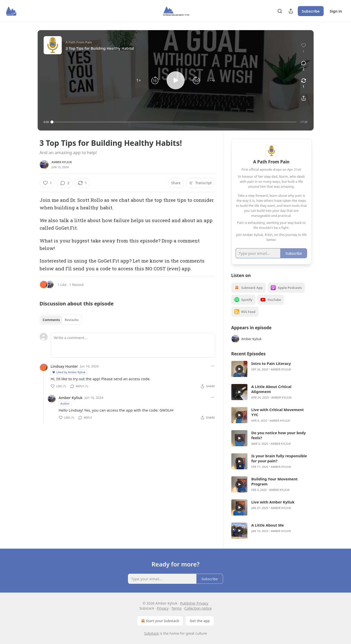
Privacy (163, 608)
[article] (271, 369)
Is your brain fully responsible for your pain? (279, 458)
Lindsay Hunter (64, 366)
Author (65, 403)
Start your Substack (160, 621)
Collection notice (198, 608)
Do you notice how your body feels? (279, 435)
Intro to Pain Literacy (271, 363)
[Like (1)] (47, 183)
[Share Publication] (291, 11)
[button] (138, 80)
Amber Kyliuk (62, 162)
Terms (176, 608)
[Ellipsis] (213, 366)
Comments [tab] (51, 320)
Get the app (200, 621)
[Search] (280, 11)
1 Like (62, 285)
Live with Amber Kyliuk (273, 502)
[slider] (174, 122)
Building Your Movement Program (275, 481)
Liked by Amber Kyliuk (69, 372)
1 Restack (77, 285)
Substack (151, 633)
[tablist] (61, 320)
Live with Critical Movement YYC (278, 412)
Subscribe (311, 11)
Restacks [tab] (72, 320)
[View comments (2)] (304, 66)
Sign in (336, 11)
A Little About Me (268, 525)
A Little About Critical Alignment (271, 389)
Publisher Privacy (194, 603)
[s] (239, 369)
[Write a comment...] (133, 345)
